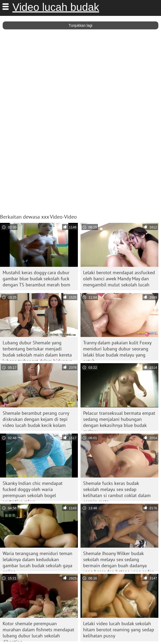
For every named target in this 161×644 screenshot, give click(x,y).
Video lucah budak (56, 7)
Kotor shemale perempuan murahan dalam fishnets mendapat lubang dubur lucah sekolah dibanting (38, 631)
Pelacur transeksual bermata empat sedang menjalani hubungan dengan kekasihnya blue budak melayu (119, 420)
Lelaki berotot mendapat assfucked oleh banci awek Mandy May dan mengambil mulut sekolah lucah (119, 279)
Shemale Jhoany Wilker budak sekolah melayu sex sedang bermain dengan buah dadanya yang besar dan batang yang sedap (119, 561)
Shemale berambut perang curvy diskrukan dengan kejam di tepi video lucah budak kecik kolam (36, 419)
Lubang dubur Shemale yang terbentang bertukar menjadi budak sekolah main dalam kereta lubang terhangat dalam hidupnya (37, 350)
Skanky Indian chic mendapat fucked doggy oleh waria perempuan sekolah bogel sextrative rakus (33, 491)
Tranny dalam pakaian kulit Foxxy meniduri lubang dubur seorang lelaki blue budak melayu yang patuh (117, 350)
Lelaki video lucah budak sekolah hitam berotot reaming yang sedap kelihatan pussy (119, 630)
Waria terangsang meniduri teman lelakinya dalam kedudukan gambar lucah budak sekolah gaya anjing (37, 561)
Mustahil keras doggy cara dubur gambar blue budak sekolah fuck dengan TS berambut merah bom (36, 279)
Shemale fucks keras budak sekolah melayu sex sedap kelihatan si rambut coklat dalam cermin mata (117, 491)
